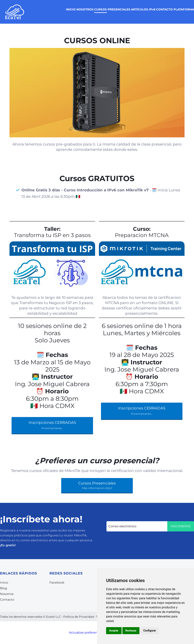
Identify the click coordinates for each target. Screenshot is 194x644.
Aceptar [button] (114, 631)
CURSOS (101, 9)
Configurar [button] (150, 631)
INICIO (71, 9)
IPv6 (152, 9)
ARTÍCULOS (140, 9)
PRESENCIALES (119, 9)
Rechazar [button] (131, 631)
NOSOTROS (85, 9)
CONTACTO (164, 9)
